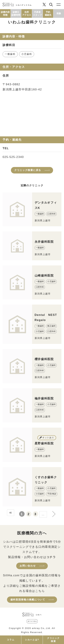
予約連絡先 (48, 14)
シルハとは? (32, 640)
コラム (11, 640)
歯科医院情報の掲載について (28, 600)
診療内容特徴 (5, 14)
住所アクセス (27, 14)
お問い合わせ (28, 566)
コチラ (51, 557)
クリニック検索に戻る (28, 170)
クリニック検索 (53, 640)
